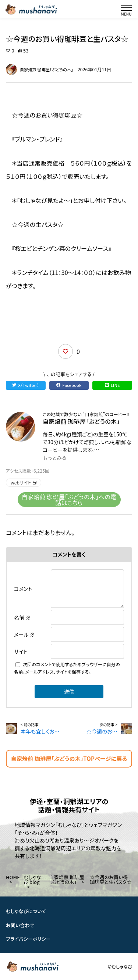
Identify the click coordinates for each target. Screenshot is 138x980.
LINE (112, 385)
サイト (21, 651)
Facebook (69, 385)
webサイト (24, 482)
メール (24, 634)
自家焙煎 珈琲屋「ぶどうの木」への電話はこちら (69, 500)
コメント (23, 589)
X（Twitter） (26, 385)
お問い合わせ (20, 925)
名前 (22, 617)
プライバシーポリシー (28, 939)
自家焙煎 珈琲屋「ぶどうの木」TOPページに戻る (69, 758)
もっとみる (55, 458)
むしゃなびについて (26, 911)
